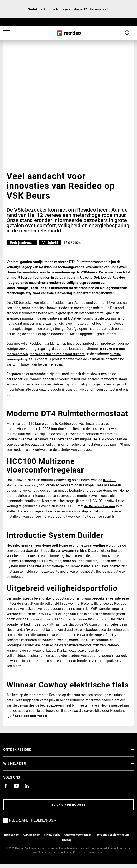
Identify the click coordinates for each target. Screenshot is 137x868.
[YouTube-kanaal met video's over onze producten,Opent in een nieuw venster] (16, 786)
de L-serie (76, 609)
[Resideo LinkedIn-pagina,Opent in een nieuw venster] (27, 786)
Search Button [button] (127, 33)
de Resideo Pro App (100, 506)
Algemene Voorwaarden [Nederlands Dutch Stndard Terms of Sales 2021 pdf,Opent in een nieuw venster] (78, 835)
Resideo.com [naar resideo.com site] (12, 835)
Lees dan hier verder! (32, 716)
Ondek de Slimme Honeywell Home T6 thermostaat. (68, 9)
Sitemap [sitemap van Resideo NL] (67, 840)
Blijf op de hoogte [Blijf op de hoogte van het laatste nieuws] (68, 805)
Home (68, 33)
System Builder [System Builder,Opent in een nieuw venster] (74, 551)
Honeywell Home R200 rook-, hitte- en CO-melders (67, 619)
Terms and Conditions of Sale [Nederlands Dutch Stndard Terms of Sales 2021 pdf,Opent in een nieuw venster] (112, 835)
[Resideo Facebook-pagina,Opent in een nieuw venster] (6, 786)
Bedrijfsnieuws (22, 243)
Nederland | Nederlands (39, 820)
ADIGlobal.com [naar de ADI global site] (31, 835)
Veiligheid (50, 243)
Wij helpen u (21, 763)
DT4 (94, 429)
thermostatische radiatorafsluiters (57, 354)
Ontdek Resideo (24, 749)
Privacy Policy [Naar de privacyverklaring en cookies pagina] (52, 835)
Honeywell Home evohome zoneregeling (73, 545)
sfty (27, 630)
